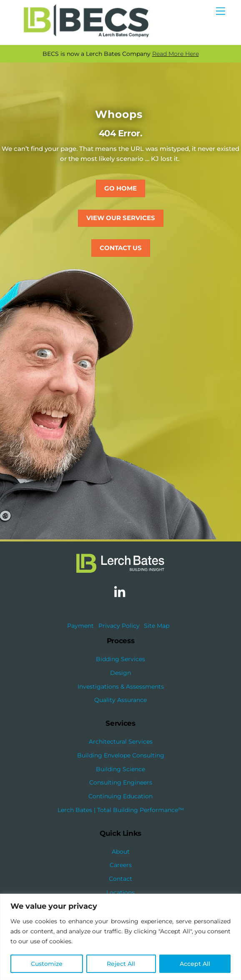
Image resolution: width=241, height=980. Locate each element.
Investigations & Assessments (121, 687)
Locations (120, 892)
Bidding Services (120, 659)
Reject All (121, 964)
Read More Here (176, 54)
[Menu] (221, 11)
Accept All (195, 964)
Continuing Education (120, 796)
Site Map (157, 626)
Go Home (120, 188)
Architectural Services (121, 742)
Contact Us (121, 248)
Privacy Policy (119, 626)
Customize (47, 964)
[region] (120, 937)
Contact (120, 879)
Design (120, 673)
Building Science (120, 769)
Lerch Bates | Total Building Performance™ (121, 810)
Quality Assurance (120, 700)
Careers (121, 865)
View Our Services (121, 218)
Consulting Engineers (121, 782)
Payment (80, 626)
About (121, 852)
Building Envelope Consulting (121, 755)
